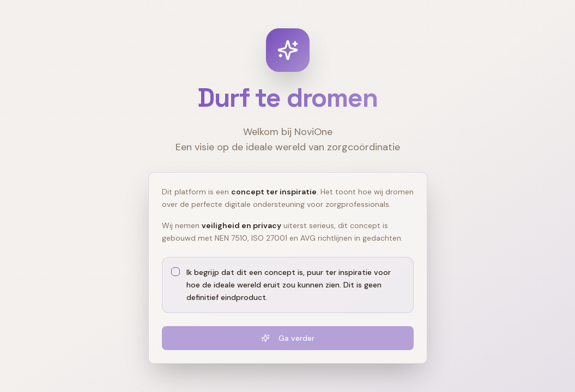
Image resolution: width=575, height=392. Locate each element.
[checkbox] (175, 272)
